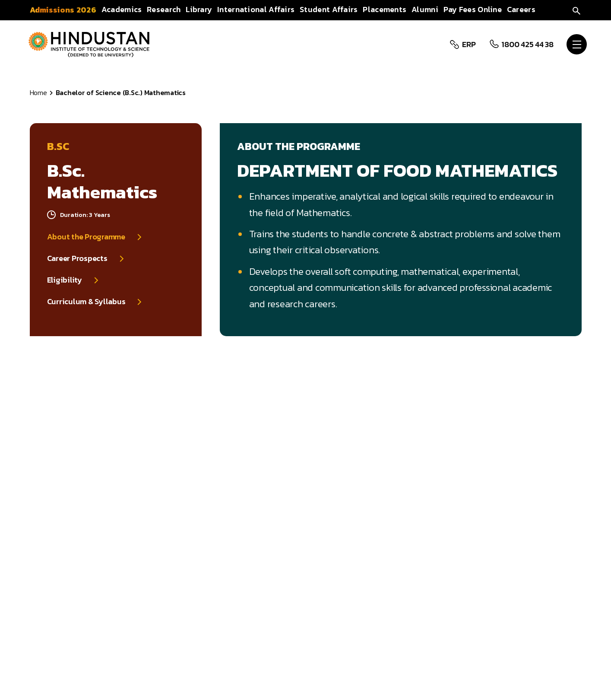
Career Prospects (77, 258)
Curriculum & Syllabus (86, 302)
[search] (576, 10)
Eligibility (65, 280)
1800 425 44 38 (527, 45)
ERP (468, 45)
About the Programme (86, 237)
